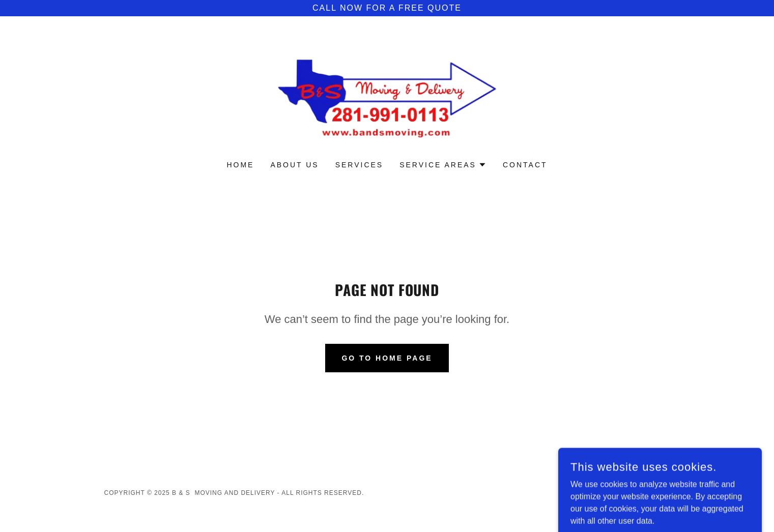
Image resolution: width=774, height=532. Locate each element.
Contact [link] (525, 165)
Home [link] (240, 165)
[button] (443, 165)
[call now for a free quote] (387, 8)
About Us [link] (294, 165)
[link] (387, 95)
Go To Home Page (387, 358)
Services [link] (360, 165)
